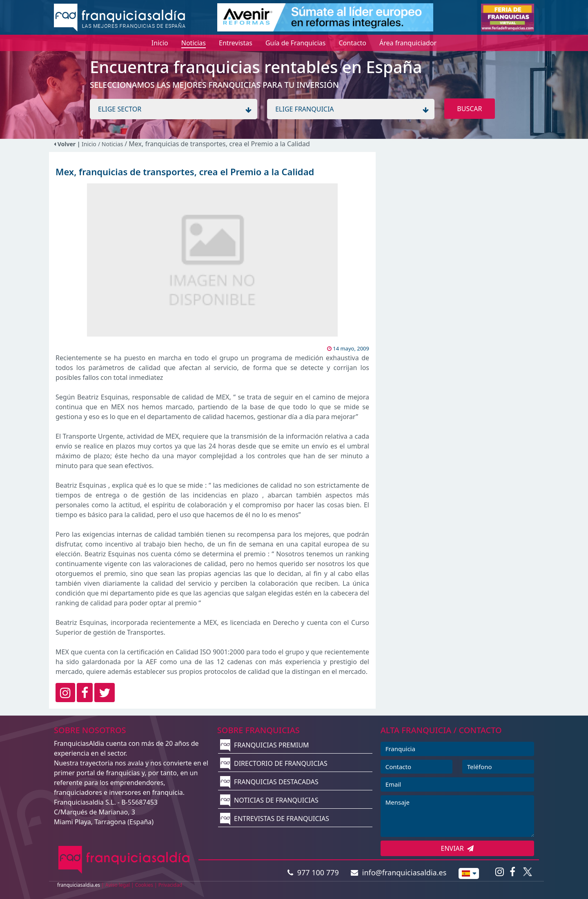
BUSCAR (469, 109)
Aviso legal (118, 885)
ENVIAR (458, 848)
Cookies (144, 885)
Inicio (89, 144)
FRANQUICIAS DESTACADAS (269, 782)
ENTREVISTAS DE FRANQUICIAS (275, 819)
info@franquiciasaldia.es (399, 872)
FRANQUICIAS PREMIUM (265, 745)
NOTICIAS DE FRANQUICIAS (269, 800)
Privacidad (170, 885)
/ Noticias (111, 144)
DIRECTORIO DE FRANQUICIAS (274, 763)
